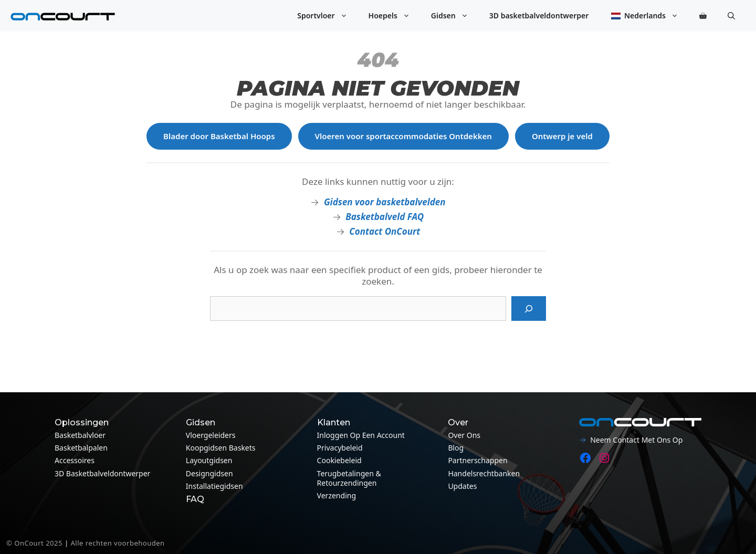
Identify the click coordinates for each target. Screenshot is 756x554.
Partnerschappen (477, 460)
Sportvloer (327, 16)
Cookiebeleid (339, 460)
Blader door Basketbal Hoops (219, 136)
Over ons (464, 435)
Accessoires (75, 460)
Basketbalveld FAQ (385, 217)
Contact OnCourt (385, 231)
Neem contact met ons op (636, 440)
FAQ (195, 499)
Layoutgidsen (209, 460)
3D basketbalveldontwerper (539, 15)
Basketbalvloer (80, 435)
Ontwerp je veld (562, 136)
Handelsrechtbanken (484, 473)
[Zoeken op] (529, 309)
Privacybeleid (340, 448)
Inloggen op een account (361, 435)
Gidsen (455, 16)
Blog (456, 448)
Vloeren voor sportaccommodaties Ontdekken (403, 136)
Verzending (337, 495)
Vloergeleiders (211, 435)
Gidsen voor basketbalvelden (385, 202)
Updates (462, 486)
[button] (731, 16)
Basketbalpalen (81, 448)
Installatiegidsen (214, 486)
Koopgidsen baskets (221, 448)
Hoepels (395, 16)
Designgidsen (209, 473)
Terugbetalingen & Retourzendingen (349, 478)
